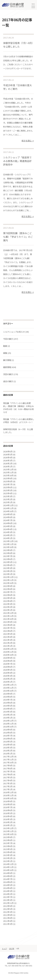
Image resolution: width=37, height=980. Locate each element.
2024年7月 (8, 520)
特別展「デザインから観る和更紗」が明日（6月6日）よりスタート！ (18, 421)
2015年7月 (8, 843)
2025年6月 (8, 487)
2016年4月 (8, 816)
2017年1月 (8, 789)
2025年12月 (8, 469)
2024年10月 (8, 511)
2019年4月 (8, 709)
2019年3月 (8, 712)
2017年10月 (8, 763)
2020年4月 (8, 673)
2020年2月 (8, 679)
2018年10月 (8, 727)
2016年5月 (8, 813)
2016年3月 (8, 819)
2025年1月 (8, 502)
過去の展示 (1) (10, 381)
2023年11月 (8, 544)
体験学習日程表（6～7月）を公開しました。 (18, 431)
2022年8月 (8, 589)
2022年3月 (8, 604)
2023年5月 (8, 562)
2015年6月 (8, 846)
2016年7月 (8, 807)
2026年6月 (8, 452)
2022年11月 (8, 580)
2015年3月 (8, 855)
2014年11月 (8, 867)
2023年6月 (8, 559)
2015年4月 (8, 852)
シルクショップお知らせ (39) (16, 332)
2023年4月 (8, 565)
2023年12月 (8, 541)
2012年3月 (8, 912)
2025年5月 (8, 490)
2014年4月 (8, 888)
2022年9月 (8, 586)
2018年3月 (8, 748)
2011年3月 (8, 924)
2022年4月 (8, 601)
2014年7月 (8, 879)
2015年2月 (8, 858)
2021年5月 (8, 634)
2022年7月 (8, 592)
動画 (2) (7, 346)
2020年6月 (8, 667)
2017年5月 (8, 777)
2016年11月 (8, 795)
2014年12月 (8, 864)
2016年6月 (8, 810)
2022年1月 (8, 610)
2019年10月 (8, 691)
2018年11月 (8, 724)
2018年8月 (8, 733)
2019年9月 (8, 694)
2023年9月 (8, 550)
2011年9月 (8, 915)
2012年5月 (8, 909)
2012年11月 (8, 903)
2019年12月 (8, 685)
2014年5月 (8, 885)
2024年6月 (8, 523)
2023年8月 (8, 553)
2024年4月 (8, 529)
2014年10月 (8, 870)
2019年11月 (8, 688)
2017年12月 (8, 757)
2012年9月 (8, 906)
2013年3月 (8, 900)
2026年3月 (8, 460)
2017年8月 (8, 768)
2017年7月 (8, 771)
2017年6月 (8, 774)
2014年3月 (8, 891)
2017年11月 (8, 760)
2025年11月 (8, 472)
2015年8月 (8, 840)
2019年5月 (8, 706)
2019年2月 (8, 715)
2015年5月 (8, 849)
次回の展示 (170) (11, 374)
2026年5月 (8, 455)
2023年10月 (8, 547)
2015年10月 (8, 834)
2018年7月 (8, 736)
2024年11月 (8, 508)
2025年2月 (8, 499)
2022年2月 (8, 607)
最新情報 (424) (10, 367)
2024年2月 (8, 535)
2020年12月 (8, 649)
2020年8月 (8, 661)
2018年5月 (8, 742)
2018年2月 (8, 751)
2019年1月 (8, 718)
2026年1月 (8, 466)
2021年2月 (8, 643)
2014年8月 (8, 876)
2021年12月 (8, 613)
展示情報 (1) (9, 360)
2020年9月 (8, 658)
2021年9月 (8, 622)
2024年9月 (8, 514)
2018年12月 (8, 721)
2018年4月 (8, 745)
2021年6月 (8, 631)
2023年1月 (8, 574)
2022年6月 (8, 595)
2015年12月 (8, 828)
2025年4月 (8, 493)
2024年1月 (8, 538)
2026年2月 (8, 463)
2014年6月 (8, 882)
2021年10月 (8, 619)
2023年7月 (8, 556)
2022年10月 (8, 583)
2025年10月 (8, 475)
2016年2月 (8, 822)
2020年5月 (8, 670)
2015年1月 (8, 861)
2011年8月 (8, 918)
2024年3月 (8, 532)
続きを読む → (28, 141)
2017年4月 (8, 780)
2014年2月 (8, 894)
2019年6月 (8, 703)
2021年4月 (8, 637)
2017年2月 (8, 786)
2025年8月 (8, 481)
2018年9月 (8, 730)
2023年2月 (8, 571)
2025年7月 (8, 484)
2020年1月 (8, 682)
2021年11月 (8, 616)
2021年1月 (8, 646)
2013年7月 (8, 897)
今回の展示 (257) (11, 339)
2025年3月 (8, 496)
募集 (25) (7, 353)
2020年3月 (8, 676)
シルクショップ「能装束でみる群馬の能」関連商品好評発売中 (17, 161)
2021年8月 (8, 625)
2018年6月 (8, 739)
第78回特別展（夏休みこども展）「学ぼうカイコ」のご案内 (18, 237)
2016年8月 (8, 804)
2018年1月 (8, 754)
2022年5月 (8, 598)
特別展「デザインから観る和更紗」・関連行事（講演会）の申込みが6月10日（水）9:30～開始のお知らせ (18, 408)
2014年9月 (8, 873)
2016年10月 (8, 798)
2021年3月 (8, 640)
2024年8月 (8, 517)
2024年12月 (8, 505)
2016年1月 (8, 825)
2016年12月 (8, 792)
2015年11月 (8, 831)
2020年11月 (8, 652)
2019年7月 (8, 700)
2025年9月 (8, 478)
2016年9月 (8, 801)
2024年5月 (8, 526)
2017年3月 (8, 783)
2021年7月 (8, 628)
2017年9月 (8, 766)
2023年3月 (8, 568)
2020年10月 (8, 655)
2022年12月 (8, 577)
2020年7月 (8, 664)
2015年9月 (8, 837)
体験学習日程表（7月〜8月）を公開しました (18, 45)
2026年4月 (8, 458)
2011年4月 (8, 921)
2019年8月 (8, 697)
